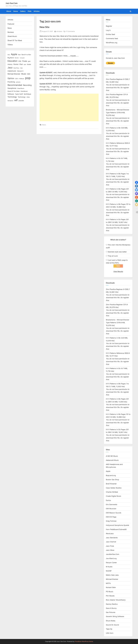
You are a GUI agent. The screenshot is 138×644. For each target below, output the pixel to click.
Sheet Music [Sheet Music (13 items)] (21, 88)
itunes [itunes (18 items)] (29, 64)
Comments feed (112, 38)
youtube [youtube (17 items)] (21, 101)
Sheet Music (12, 36)
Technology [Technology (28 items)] (12, 97)
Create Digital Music (114, 496)
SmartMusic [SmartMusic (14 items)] (24, 91)
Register (109, 26)
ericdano (59, 31)
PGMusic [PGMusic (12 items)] (22, 79)
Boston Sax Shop (112, 480)
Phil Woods (110, 596)
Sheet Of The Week (15, 40)
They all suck (113, 256)
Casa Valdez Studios (114, 488)
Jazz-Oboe (110, 550)
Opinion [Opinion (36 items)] (11, 78)
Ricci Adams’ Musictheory (116, 600)
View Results (118, 271)
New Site (44, 27)
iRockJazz (110, 534)
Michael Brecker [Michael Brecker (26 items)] (14, 74)
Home (16, 11)
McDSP (109, 571)
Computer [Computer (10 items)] (22, 58)
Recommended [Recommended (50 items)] (15, 85)
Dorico (108, 500)
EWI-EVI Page (111, 517)
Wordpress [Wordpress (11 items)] (10, 101)
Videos (10, 45)
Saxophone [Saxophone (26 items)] (12, 88)
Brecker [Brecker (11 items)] (17, 58)
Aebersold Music (112, 460)
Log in (108, 30)
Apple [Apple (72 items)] (14, 54)
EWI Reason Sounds (114, 513)
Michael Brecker (112, 579)
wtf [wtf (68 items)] (16, 100)
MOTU (108, 583)
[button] (137, 182)
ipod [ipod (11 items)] (25, 64)
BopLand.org (111, 475)
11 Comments (70, 31)
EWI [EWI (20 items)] (20, 61)
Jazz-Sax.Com (12, 3)
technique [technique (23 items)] (27, 94)
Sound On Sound (112, 625)
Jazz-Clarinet (111, 542)
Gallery (23, 11)
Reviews (11, 32)
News (44, 125)
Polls (30, 11)
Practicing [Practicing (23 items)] (11, 82)
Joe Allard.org (111, 558)
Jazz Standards (112, 538)
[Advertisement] (69, 107)
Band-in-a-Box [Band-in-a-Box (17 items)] (26, 55)
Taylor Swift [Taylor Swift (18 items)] (19, 94)
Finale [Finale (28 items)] (25, 61)
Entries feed (110, 34)
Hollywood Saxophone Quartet (117, 525)
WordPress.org (112, 43)
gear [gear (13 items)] (29, 61)
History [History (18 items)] (10, 64)
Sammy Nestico (112, 604)
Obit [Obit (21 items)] (29, 74)
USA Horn (110, 633)
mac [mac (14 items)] (21, 68)
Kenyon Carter (111, 563)
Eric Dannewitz (112, 504)
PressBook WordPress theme (84, 641)
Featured (11, 24)
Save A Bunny (111, 608)
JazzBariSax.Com (113, 554)
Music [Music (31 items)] (24, 74)
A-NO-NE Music (112, 456)
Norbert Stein (111, 588)
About (9, 11)
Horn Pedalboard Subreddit (116, 529)
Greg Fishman (111, 521)
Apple (108, 471)
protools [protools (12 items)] (18, 82)
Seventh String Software (115, 617)
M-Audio (109, 567)
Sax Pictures (111, 612)
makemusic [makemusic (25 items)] (12, 71)
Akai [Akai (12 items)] (9, 55)
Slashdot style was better (117, 252)
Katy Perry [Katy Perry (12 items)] (16, 68)
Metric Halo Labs (112, 575)
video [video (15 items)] (28, 97)
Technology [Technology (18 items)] (22, 97)
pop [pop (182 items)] (28, 78)
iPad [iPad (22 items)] (21, 64)
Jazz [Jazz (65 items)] (10, 68)
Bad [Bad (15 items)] (19, 55)
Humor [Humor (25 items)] (16, 64)
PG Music (110, 592)
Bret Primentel (111, 484)
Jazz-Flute (110, 546)
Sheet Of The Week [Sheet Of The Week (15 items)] (14, 91)
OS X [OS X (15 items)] (17, 79)
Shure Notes (111, 621)
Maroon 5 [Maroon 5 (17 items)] (20, 71)
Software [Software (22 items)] (11, 94)
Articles (37, 11)
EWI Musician (111, 509)
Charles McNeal (112, 492)
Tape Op (109, 629)
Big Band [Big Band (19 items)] (11, 58)
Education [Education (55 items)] (13, 61)
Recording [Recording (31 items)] (27, 85)
